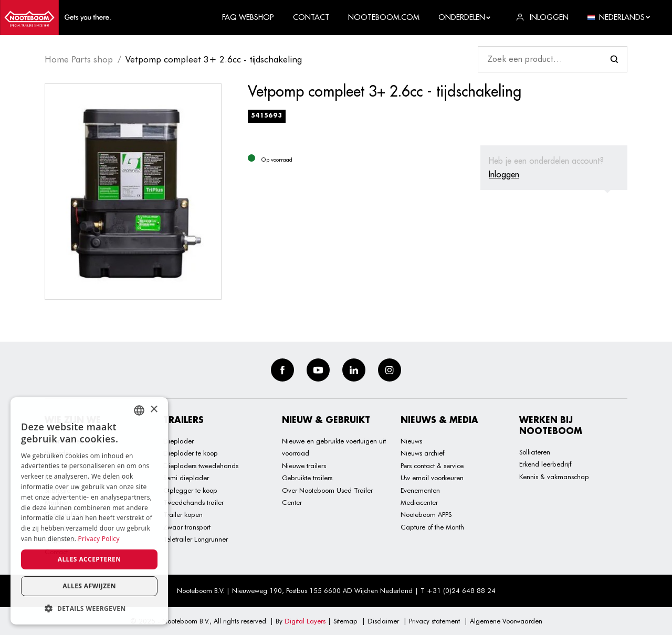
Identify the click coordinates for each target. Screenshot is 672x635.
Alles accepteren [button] (90, 559)
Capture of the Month (432, 527)
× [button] (154, 410)
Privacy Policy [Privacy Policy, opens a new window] (99, 539)
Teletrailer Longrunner (196, 539)
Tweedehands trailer (193, 502)
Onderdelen (465, 17)
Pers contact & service (432, 465)
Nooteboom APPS (426, 514)
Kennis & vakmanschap (554, 477)
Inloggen (504, 174)
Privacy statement (434, 621)
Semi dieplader (186, 478)
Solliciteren (535, 452)
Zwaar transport (187, 527)
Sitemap (345, 621)
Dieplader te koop (191, 453)
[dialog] (89, 511)
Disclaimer (383, 621)
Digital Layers (305, 621)
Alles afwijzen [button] (89, 586)
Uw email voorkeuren (432, 478)
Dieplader (178, 441)
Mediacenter (419, 502)
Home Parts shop (79, 59)
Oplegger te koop (190, 490)
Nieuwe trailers (304, 465)
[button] (89, 608)
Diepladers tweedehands (201, 465)
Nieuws (411, 441)
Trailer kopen (183, 514)
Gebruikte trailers (307, 478)
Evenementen (420, 490)
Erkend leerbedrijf (545, 464)
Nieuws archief (422, 453)
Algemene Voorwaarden (506, 621)
